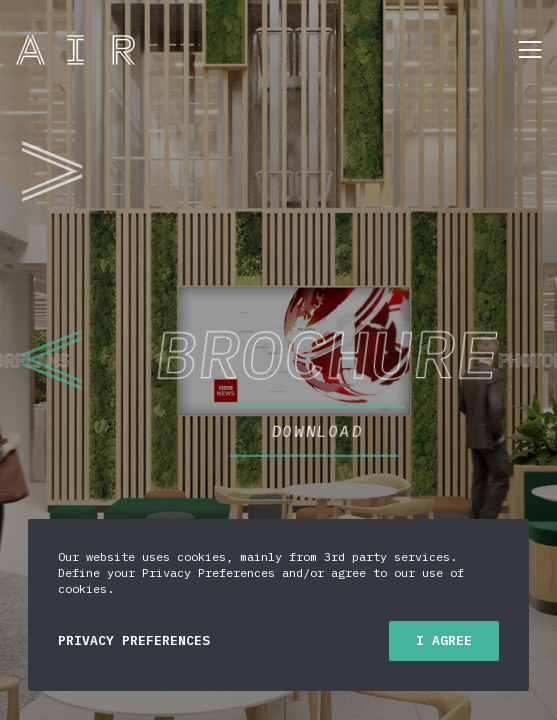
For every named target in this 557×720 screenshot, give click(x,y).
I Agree (444, 640)
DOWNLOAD (394, 419)
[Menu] (523, 50)
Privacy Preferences (134, 640)
